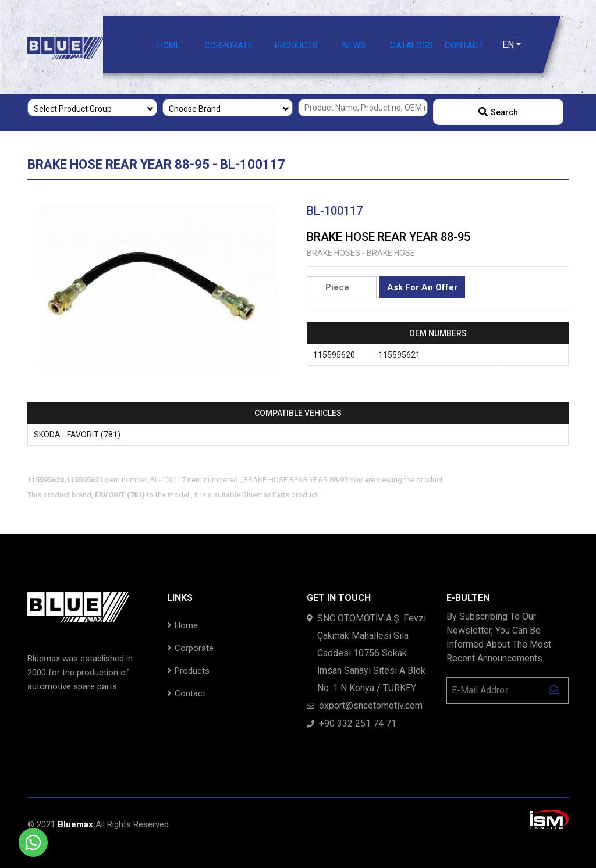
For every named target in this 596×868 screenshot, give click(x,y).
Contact (186, 693)
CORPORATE (228, 45)
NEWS (354, 45)
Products (188, 671)
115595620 (334, 355)
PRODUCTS (296, 45)
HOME (169, 45)
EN (508, 45)
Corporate (190, 648)
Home (182, 625)
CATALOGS (411, 45)
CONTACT (464, 45)
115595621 (399, 355)
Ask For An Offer (422, 287)
